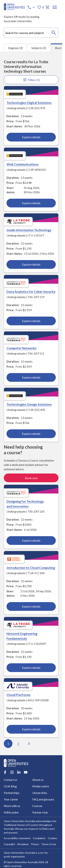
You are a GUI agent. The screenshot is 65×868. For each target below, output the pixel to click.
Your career (11, 799)
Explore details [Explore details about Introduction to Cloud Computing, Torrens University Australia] (31, 606)
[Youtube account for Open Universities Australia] (26, 772)
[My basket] (47, 7)
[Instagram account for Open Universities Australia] (12, 772)
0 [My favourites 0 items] (41, 7)
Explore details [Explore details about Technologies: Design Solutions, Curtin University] (31, 434)
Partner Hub (40, 813)
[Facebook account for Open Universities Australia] (5, 772)
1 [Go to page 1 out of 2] (8, 743)
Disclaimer (23, 844)
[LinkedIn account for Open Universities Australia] (19, 772)
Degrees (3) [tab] (15, 48)
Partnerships (12, 793)
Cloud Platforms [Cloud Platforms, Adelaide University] (19, 695)
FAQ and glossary (43, 799)
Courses (37, 806)
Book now (31, 478)
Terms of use (49, 844)
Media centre (41, 786)
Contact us (10, 780)
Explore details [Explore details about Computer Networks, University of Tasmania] (31, 377)
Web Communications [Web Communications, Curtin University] (22, 164)
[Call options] (31, 7)
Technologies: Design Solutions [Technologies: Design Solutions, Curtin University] (29, 404)
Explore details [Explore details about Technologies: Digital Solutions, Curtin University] (31, 137)
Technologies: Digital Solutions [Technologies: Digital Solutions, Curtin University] (29, 103)
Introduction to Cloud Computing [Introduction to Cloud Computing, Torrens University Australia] (31, 568)
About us (38, 780)
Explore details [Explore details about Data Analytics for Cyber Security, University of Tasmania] (31, 321)
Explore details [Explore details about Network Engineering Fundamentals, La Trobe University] (31, 668)
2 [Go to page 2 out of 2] (18, 743)
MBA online (11, 813)
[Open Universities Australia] (14, 9)
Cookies (52, 838)
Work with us (12, 806)
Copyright (9, 844)
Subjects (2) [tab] (39, 48)
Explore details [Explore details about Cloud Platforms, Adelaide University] (31, 729)
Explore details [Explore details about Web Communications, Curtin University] (31, 203)
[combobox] (31, 33)
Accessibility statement (17, 838)
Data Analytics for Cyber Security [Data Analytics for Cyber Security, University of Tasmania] (31, 292)
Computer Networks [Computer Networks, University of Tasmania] (21, 348)
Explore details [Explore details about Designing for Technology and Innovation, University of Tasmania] (31, 540)
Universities (40, 793)
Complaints (39, 838)
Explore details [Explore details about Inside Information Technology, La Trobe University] (31, 264)
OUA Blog (10, 786)
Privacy (35, 844)
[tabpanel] (31, 404)
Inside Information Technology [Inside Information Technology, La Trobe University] (29, 230)
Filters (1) (31, 80)
